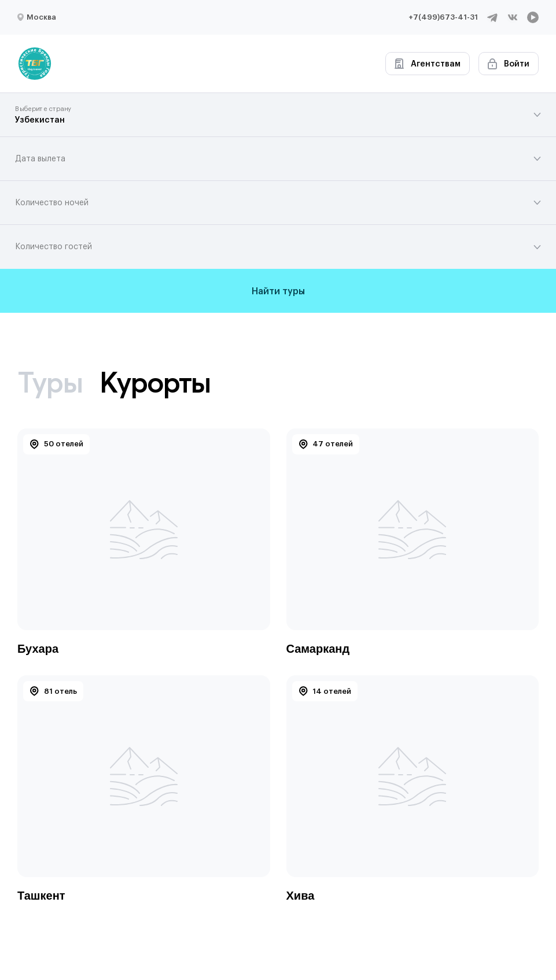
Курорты (155, 382)
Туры (50, 382)
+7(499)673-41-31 (443, 17)
